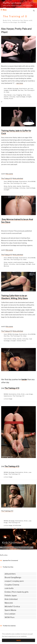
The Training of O (16, 183)
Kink (19, 394)
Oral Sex (21, 90)
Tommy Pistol (9, 99)
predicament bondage (11, 188)
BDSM (10, 89)
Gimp (25, 95)
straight (29, 97)
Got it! (19, 640)
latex (29, 95)
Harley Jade (12, 186)
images (6, 90)
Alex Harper (8, 95)
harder (24, 379)
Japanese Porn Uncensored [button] (9, 561)
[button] (19, 117)
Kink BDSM (13, 90)
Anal (5, 89)
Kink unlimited (18, 179)
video (7, 92)
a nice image (8, 399)
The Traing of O (7, 179)
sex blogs (30, 394)
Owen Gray (26, 186)
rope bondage (21, 97)
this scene (9, 174)
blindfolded (17, 525)
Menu (4, 10)
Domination (23, 89)
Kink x (23, 394)
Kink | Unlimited (12, 543)
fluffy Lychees (12, 3)
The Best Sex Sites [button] (7, 567)
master (6, 97)
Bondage (15, 89)
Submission (8, 396)
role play (12, 97)
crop (14, 95)
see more (20, 83)
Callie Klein (8, 339)
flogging (19, 95)
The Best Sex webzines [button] (8, 626)
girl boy (31, 89)
